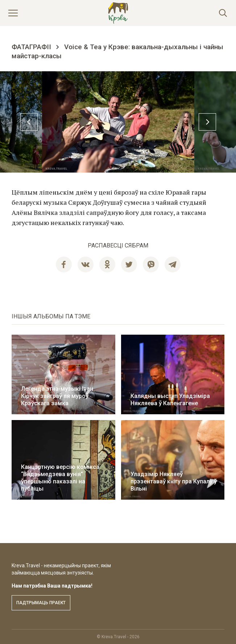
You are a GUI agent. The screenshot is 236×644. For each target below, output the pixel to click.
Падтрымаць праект (41, 603)
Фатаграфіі (31, 47)
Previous (29, 122)
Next (207, 122)
